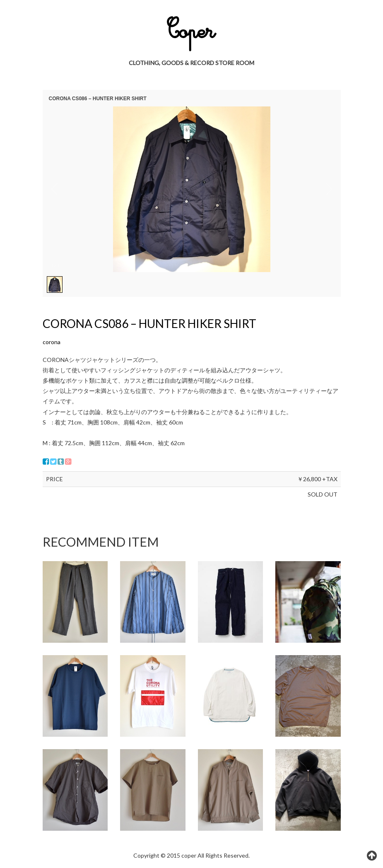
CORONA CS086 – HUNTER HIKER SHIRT (149, 323)
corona (52, 342)
